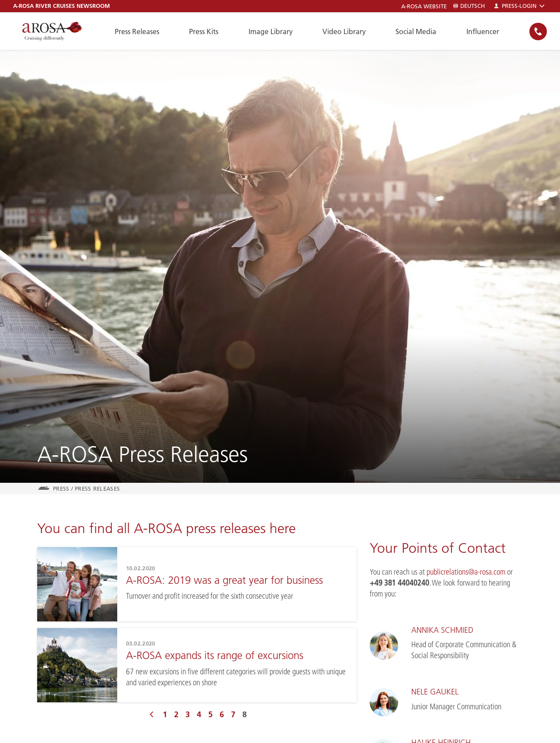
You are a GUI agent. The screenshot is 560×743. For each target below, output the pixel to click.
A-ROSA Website (424, 6)
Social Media (416, 31)
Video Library (344, 31)
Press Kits (204, 31)
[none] (538, 31)
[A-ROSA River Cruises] (52, 31)
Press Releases (137, 31)
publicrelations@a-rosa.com (465, 572)
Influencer (483, 31)
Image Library (271, 31)
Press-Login (519, 6)
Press (61, 488)
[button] (538, 31)
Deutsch (469, 6)
